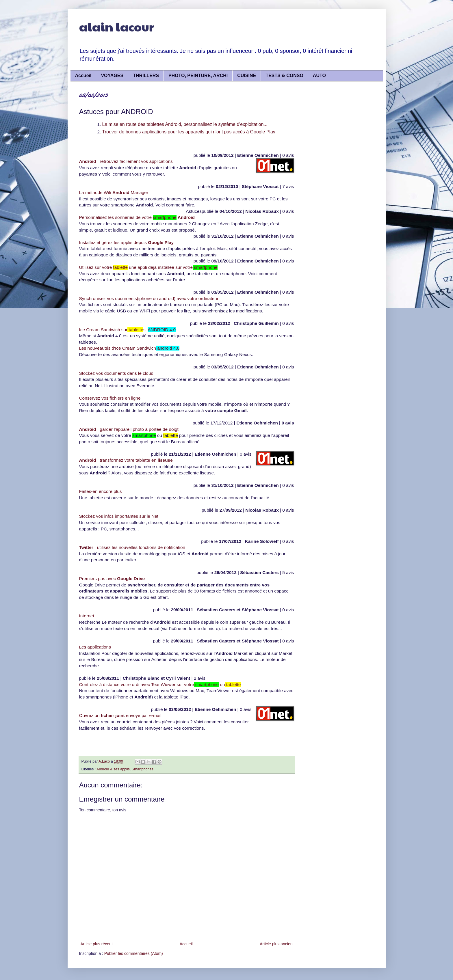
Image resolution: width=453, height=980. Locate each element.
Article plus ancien (276, 944)
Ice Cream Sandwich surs (127, 330)
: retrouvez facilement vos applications (126, 161)
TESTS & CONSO (284, 76)
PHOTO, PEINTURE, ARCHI (198, 76)
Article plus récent (97, 944)
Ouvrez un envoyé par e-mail (120, 715)
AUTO (319, 76)
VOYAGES (112, 76)
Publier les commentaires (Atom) (134, 953)
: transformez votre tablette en (126, 460)
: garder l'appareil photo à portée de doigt (129, 429)
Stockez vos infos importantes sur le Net (119, 516)
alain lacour (117, 26)
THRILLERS (146, 76)
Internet (87, 616)
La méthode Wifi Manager (114, 192)
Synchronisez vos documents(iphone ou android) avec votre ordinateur (149, 298)
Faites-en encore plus (101, 491)
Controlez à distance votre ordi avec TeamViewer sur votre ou (160, 684)
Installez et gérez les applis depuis (127, 242)
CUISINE (247, 76)
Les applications (95, 647)
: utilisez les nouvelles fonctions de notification (132, 547)
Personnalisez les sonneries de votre (137, 217)
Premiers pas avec (112, 579)
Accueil (83, 76)
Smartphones (143, 769)
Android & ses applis (113, 769)
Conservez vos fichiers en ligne (110, 398)
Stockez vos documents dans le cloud (116, 373)
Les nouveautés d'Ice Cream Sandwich (129, 348)
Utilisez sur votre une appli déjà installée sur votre (148, 267)
